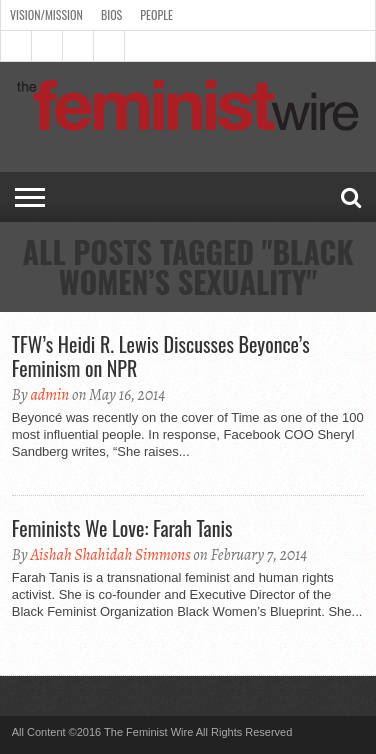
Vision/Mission (46, 14)
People (156, 14)
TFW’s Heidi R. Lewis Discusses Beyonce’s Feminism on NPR (161, 356)
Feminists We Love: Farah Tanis (122, 528)
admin (49, 395)
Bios (111, 14)
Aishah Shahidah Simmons (110, 555)
